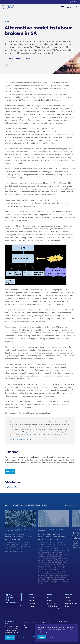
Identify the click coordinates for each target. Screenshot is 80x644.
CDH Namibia (52, 606)
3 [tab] (70, 512)
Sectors (68, 597)
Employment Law (12, 487)
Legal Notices (46, 622)
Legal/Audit (26, 625)
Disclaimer (26, 628)
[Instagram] (31, 637)
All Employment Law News (14, 23)
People (32, 600)
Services (68, 600)
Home (32, 597)
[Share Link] (7, 66)
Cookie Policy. (42, 632)
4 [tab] (72, 512)
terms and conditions (26, 434)
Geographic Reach (72, 603)
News (67, 606)
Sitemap (25, 631)
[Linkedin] (34, 637)
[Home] (8, 7)
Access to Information (29, 622)
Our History (51, 600)
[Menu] (66, 7)
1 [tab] (66, 512)
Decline (50, 637)
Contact (32, 606)
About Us (50, 597)
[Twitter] (27, 637)
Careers (32, 603)
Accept (42, 637)
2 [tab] (68, 512)
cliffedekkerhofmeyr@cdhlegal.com (21, 439)
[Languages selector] (74, 2)
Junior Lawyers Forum (55, 609)
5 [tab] (73, 512)
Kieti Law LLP (52, 603)
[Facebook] (23, 637)
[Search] (77, 7)
